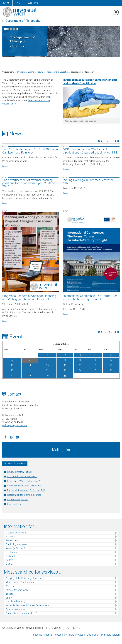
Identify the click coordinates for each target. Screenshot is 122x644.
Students (10, 537)
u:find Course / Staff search (20, 582)
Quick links (33, 3)
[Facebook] (5, 437)
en (6, 3)
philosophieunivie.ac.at (15, 426)
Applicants (11, 556)
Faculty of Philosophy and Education (53, 72)
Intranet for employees (17, 590)
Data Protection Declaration (84, 635)
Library (9, 598)
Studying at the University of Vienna (23, 578)
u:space (9, 594)
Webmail (10, 586)
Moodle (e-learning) (15, 602)
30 (65, 376)
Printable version (110, 635)
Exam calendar (15, 504)
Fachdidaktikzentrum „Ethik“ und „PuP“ (26, 490)
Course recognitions (17, 500)
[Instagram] (17, 437)
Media (9, 564)
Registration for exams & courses (24, 495)
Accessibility (61, 635)
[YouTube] (11, 437)
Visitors (9, 560)
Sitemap (38, 635)
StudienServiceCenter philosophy (24, 486)
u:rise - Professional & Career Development (27, 605)
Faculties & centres (15, 609)
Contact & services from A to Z (21, 613)
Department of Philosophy (23, 21)
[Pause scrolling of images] (17, 29)
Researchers (12, 540)
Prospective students (16, 533)
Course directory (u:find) (19, 472)
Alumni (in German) (15, 548)
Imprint (48, 635)
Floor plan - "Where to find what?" (24, 481)
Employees (11, 552)
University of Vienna (26, 72)
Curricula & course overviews (22, 476)
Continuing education (16, 544)
